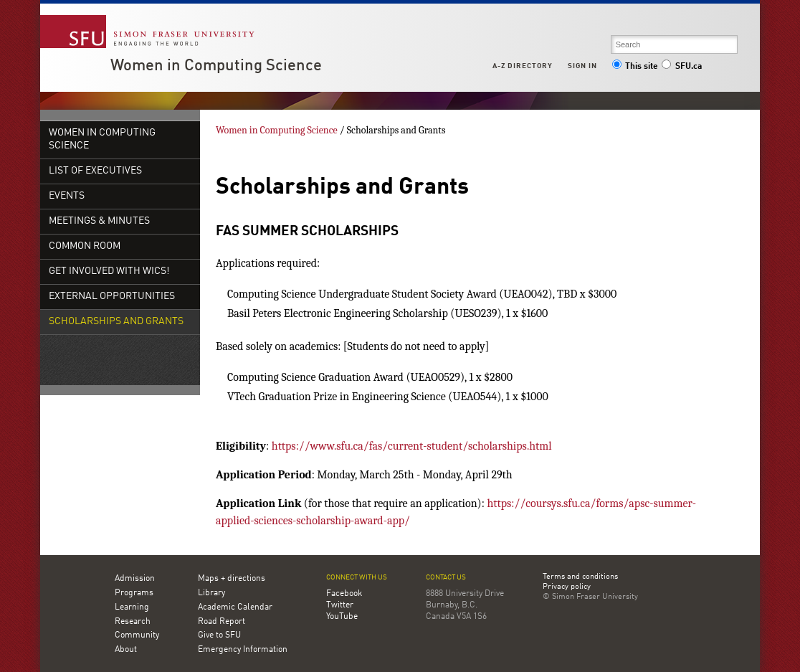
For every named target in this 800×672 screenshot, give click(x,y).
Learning (132, 607)
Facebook (344, 594)
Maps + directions (232, 579)
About (126, 650)
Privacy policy (567, 587)
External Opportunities (112, 297)
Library (211, 593)
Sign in (582, 66)
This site (635, 67)
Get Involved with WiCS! (109, 271)
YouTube (342, 617)
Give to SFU (219, 635)
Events (67, 196)
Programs (134, 593)
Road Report (222, 622)
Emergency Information (243, 650)
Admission (135, 579)
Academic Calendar (235, 607)
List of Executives (95, 171)
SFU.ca (681, 67)
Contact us (446, 578)
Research (133, 622)
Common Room (85, 246)
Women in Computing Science (216, 66)
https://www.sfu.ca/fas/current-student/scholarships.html (410, 446)
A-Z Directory (523, 66)
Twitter (340, 605)
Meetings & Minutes (99, 221)
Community (137, 635)
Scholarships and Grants (116, 322)
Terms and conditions (580, 577)
